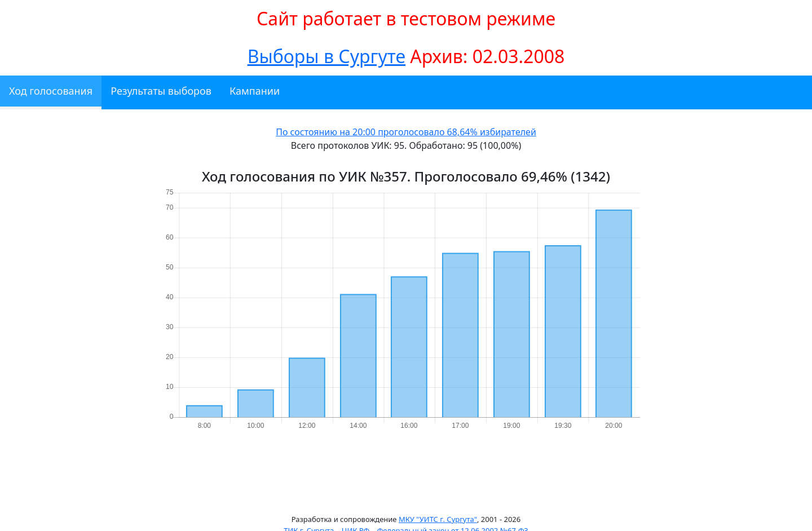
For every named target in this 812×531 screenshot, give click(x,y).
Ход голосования (51, 91)
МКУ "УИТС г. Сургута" (438, 519)
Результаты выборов (161, 91)
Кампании (255, 91)
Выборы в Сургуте (326, 56)
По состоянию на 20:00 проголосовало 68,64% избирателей (406, 132)
